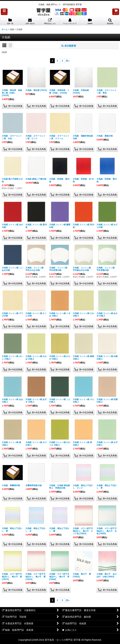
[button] (4, 12)
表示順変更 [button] (69, 46)
